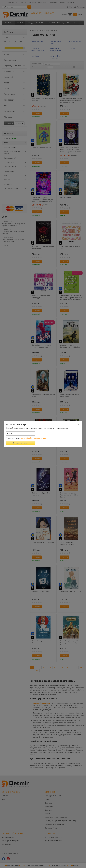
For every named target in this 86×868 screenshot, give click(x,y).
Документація (9, 162)
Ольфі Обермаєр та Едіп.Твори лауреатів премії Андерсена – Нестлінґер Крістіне (71, 100)
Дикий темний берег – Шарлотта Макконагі (68, 543)
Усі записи (5, 245)
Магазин (5, 796)
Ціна (14, 37)
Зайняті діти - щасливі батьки (63, 23)
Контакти (53, 2)
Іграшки (7, 180)
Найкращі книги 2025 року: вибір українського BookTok (13, 225)
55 (33, 671)
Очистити (19, 123)
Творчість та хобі (11, 167)
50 (62, 667)
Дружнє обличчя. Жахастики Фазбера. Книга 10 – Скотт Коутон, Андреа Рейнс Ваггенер (71, 150)
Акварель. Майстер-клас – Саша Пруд (41, 297)
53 (76, 667)
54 (81, 667)
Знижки (62, 2)
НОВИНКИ (8, 23)
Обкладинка (14, 94)
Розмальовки (9, 171)
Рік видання (14, 111)
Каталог (9, 134)
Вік (14, 106)
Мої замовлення (8, 837)
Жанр (14, 54)
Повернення (43, 2)
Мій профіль (6, 844)
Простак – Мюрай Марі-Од (41, 148)
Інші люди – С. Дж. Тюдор (41, 592)
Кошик (72, 14)
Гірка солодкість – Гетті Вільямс (43, 542)
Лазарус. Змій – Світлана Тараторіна (41, 445)
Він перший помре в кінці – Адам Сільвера (69, 395)
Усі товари (8, 184)
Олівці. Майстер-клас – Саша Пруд (70, 247)
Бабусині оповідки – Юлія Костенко (41, 494)
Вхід (69, 7)
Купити (37, 113)
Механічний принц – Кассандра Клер (43, 395)
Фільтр (9, 32)
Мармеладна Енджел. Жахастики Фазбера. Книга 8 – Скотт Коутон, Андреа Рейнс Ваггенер (43, 199)
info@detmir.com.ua (55, 841)
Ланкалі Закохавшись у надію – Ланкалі (43, 99)
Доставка (32, 2)
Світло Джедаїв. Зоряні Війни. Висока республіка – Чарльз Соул (70, 643)
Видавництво (14, 60)
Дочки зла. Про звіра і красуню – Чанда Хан (43, 247)
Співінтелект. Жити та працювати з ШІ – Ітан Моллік (70, 445)
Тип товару (14, 100)
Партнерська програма (10, 841)
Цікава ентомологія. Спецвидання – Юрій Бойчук (70, 346)
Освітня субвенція (52, 828)
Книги (20, 23)
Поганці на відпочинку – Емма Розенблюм (43, 642)
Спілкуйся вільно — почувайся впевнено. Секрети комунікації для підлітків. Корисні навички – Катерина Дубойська (71, 298)
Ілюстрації (14, 77)
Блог (3, 799)
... (82, 23)
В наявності (14, 71)
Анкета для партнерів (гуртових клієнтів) (60, 821)
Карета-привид (65, 197)
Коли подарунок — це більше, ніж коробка (14, 232)
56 (37, 671)
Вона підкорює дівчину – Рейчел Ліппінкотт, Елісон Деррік (69, 495)
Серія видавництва (14, 66)
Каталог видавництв (12, 188)
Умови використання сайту (55, 824)
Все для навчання (36, 23)
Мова (14, 83)
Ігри (5, 175)
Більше (71, 2)
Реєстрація (80, 7)
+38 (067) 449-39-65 (43, 13)
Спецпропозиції (10, 158)
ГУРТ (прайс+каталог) (11, 2)
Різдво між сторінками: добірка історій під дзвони (13, 240)
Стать (14, 88)
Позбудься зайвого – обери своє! (57, 817)
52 (72, 667)
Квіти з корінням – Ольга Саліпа (71, 592)
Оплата (23, 2)
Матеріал (14, 117)
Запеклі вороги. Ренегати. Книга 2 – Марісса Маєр (41, 346)
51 (67, 667)
